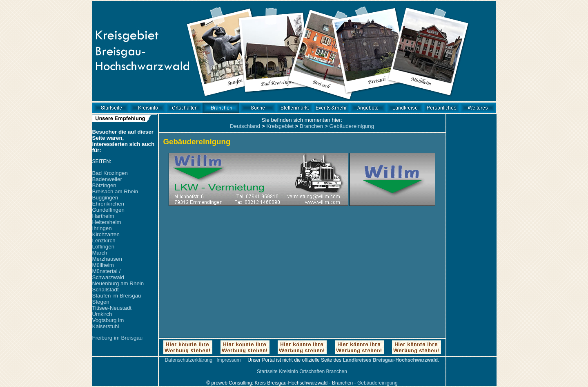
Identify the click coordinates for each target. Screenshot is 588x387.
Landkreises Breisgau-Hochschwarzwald (390, 360)
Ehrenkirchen (108, 204)
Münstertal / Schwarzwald (108, 274)
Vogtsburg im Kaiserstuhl (108, 323)
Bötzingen (104, 185)
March (100, 253)
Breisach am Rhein (115, 191)
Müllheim (103, 265)
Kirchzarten (106, 234)
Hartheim (103, 216)
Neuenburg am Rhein (118, 283)
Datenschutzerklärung (188, 360)
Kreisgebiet (280, 126)
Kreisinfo (288, 371)
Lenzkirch (104, 240)
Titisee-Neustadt (112, 308)
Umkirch (102, 314)
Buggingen (105, 198)
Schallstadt (106, 290)
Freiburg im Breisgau (118, 338)
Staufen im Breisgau (117, 296)
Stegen (101, 302)
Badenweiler (107, 179)
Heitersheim (107, 222)
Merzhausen (107, 259)
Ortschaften (312, 371)
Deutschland (245, 126)
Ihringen (102, 228)
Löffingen (104, 247)
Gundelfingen (108, 210)
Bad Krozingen (110, 173)
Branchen (311, 126)
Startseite (267, 371)
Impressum (228, 360)
